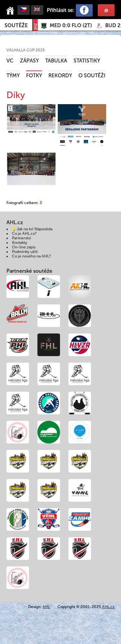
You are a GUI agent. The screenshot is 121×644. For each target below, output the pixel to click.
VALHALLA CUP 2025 (26, 50)
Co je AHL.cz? (24, 234)
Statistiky (87, 61)
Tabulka (56, 61)
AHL (46, 607)
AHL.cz (108, 607)
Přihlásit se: (61, 10)
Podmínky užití (25, 252)
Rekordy (60, 76)
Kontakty (20, 243)
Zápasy (29, 61)
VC (10, 61)
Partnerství (21, 238)
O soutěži (92, 76)
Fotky (34, 76)
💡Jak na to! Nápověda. (33, 229)
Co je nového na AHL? (31, 256)
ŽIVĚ (35, 25)
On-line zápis (24, 247)
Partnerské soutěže (29, 271)
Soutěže (16, 25)
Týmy (13, 76)
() (71, 25)
